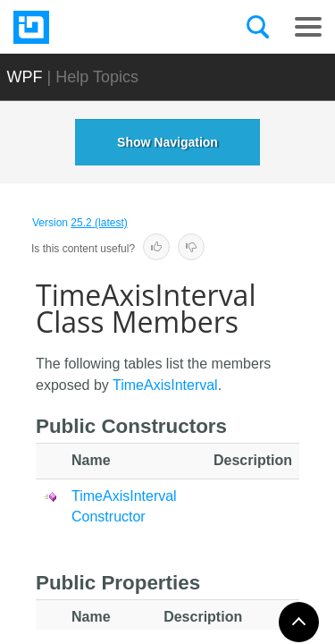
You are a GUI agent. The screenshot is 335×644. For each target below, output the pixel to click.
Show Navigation (167, 142)
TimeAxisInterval (165, 385)
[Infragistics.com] (103, 27)
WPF (25, 77)
